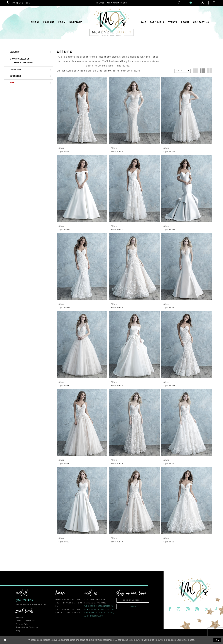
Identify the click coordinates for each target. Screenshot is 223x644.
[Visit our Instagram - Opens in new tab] (178, 609)
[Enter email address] (133, 600)
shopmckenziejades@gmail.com (31, 604)
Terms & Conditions (25, 621)
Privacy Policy (23, 624)
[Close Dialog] (5, 640)
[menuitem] (19, 3)
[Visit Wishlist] (191, 3)
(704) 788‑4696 (24, 600)
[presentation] (82, 111)
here (192, 640)
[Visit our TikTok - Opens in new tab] (216, 609)
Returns (19, 618)
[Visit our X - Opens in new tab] (207, 609)
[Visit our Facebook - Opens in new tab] (170, 609)
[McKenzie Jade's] (111, 22)
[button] (179, 3)
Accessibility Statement (27, 627)
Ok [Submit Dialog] (218, 640)
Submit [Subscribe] (133, 607)
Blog (18, 631)
